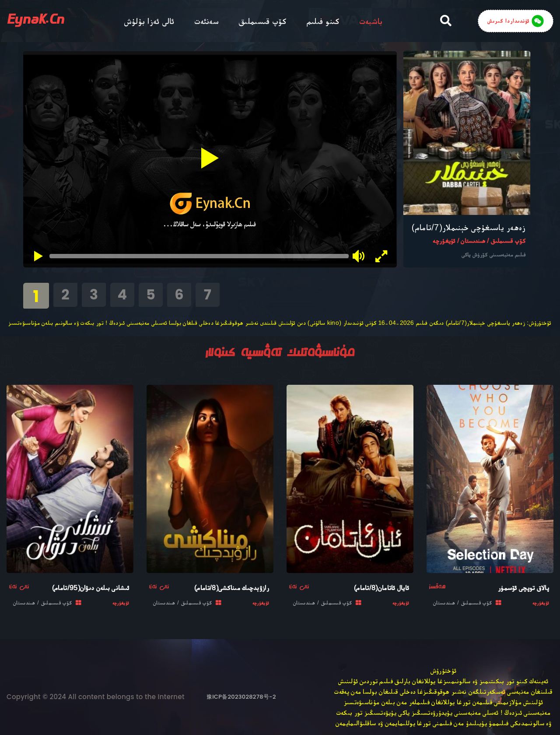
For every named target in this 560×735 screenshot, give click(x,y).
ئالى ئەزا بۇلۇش (149, 21)
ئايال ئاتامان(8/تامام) (381, 588)
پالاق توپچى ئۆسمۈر (523, 588)
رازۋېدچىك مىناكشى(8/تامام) (232, 588)
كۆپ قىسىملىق (263, 21)
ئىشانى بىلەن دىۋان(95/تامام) (91, 588)
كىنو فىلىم (323, 21)
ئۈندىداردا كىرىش (516, 21)
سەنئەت (207, 21)
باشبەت (371, 21)
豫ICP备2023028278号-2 (241, 697)
